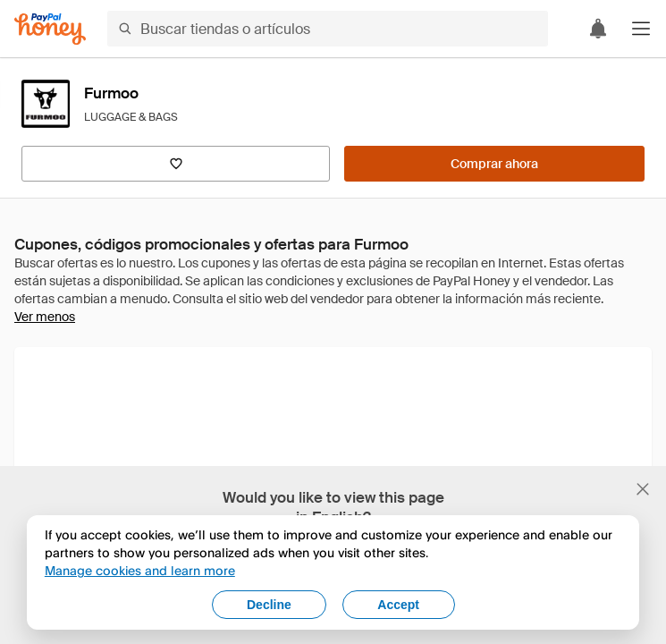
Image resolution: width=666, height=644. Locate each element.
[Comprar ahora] (494, 164)
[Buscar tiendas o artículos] (328, 29)
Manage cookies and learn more (140, 570)
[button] (641, 29)
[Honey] (50, 29)
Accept (398, 605)
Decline (269, 605)
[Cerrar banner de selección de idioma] (643, 489)
